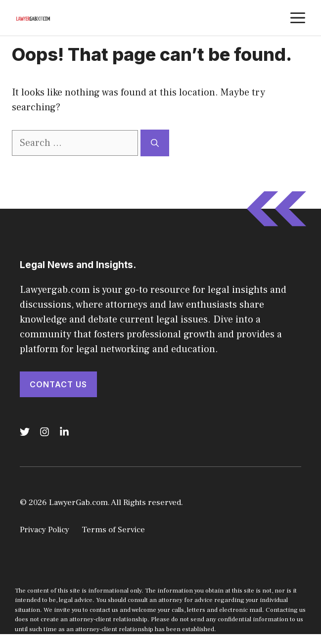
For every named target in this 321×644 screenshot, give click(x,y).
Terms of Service (113, 530)
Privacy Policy (45, 530)
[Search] (155, 143)
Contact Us (58, 384)
